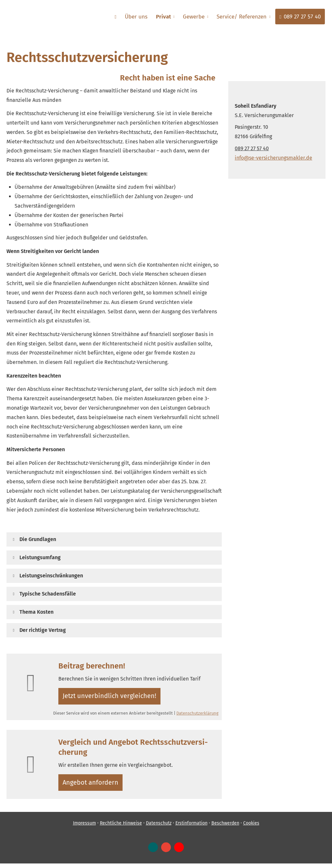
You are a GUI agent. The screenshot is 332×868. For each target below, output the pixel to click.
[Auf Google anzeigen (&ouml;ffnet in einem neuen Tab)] (166, 852)
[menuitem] (119, 17)
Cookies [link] (251, 828)
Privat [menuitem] (165, 17)
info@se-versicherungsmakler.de (273, 158)
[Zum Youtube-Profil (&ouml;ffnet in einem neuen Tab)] (179, 852)
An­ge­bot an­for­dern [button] (92, 786)
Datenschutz (159, 828)
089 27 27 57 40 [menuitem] (300, 17)
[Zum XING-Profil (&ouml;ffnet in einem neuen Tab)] (153, 852)
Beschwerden (225, 828)
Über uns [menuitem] (139, 17)
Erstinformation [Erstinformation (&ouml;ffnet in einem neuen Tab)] (191, 828)
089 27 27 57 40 (252, 148)
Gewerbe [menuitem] (195, 17)
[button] (38, 539)
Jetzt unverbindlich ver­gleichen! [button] (110, 697)
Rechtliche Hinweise (121, 828)
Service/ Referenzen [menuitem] (243, 17)
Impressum (84, 828)
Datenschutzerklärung (197, 715)
